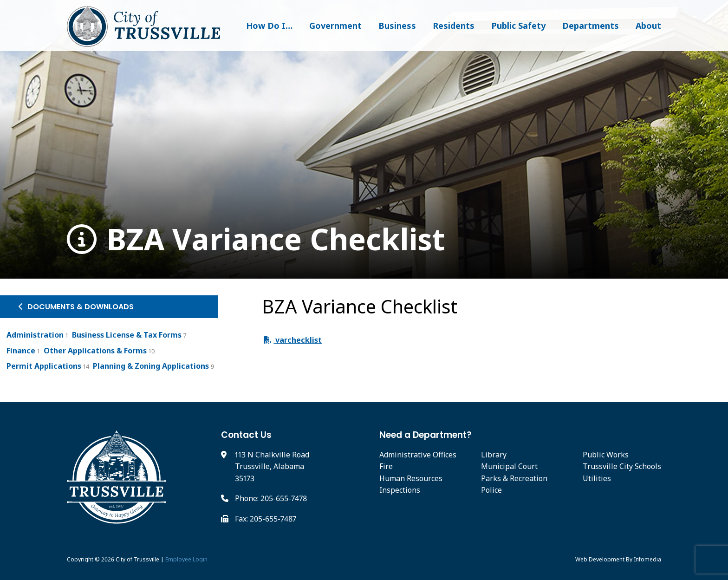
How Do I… (269, 26)
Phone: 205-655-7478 (271, 498)
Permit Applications (44, 366)
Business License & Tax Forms (127, 335)
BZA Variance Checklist (256, 239)
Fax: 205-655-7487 (266, 519)
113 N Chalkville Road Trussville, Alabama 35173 (272, 466)
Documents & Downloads (76, 307)
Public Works (606, 455)
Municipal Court (509, 466)
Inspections (400, 490)
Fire (386, 466)
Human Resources (411, 478)
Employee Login (186, 559)
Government (335, 26)
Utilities (597, 478)
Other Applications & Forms (95, 351)
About (648, 26)
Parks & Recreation (514, 478)
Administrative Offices (418, 455)
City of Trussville (137, 559)
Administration (35, 335)
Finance (21, 351)
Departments (591, 26)
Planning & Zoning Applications (151, 366)
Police (491, 490)
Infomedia (647, 559)
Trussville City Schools (622, 466)
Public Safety (518, 26)
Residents (454, 26)
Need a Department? (426, 435)
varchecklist (293, 340)
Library (494, 455)
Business (397, 26)
